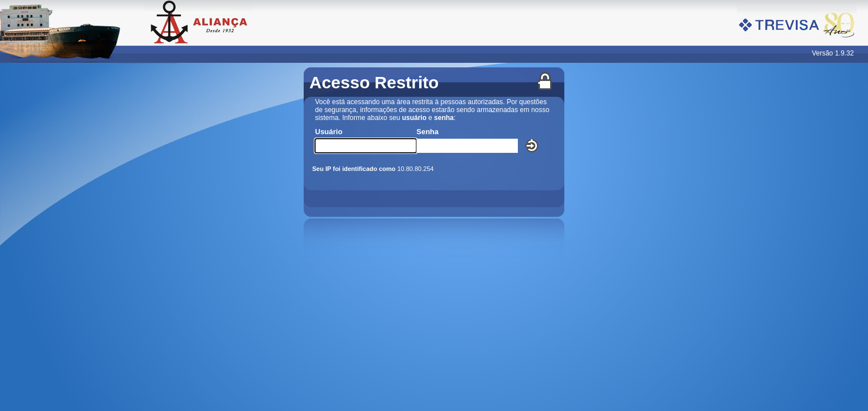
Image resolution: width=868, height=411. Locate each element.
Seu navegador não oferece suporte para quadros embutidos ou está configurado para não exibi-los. (434, 237)
